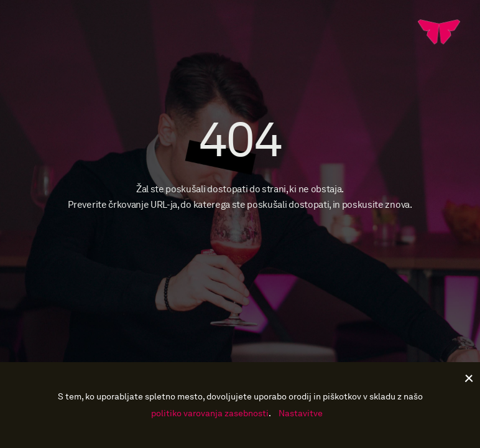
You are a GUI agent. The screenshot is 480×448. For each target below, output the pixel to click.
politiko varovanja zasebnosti (210, 413)
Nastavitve (301, 413)
